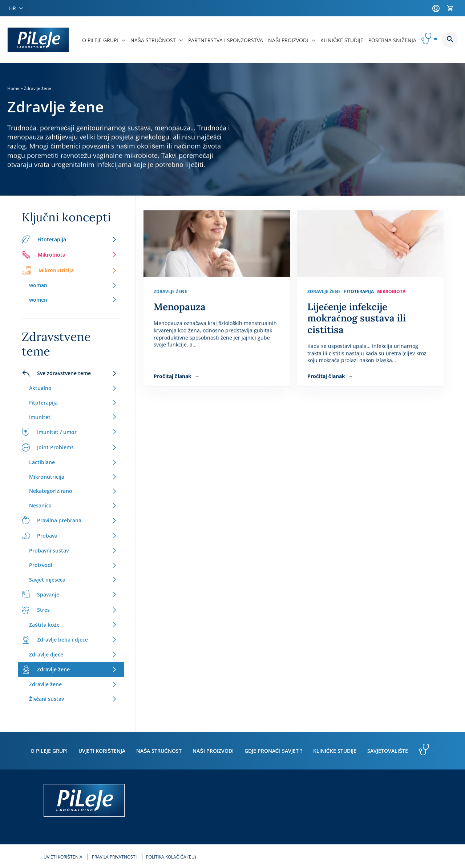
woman (73, 285)
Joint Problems (69, 447)
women (73, 300)
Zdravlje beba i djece (69, 640)
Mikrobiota (69, 255)
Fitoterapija (69, 240)
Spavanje (69, 594)
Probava (69, 536)
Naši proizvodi (213, 751)
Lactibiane (73, 462)
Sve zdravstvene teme (69, 373)
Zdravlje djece (73, 654)
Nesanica (73, 505)
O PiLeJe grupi (49, 751)
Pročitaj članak (173, 376)
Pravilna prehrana (69, 520)
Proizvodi (73, 565)
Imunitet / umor (69, 432)
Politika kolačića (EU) (171, 857)
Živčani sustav (73, 699)
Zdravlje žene (69, 670)
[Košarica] (452, 8)
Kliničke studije (335, 751)
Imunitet (73, 417)
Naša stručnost (159, 751)
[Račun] (438, 8)
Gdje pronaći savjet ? (273, 751)
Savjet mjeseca (73, 580)
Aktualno (73, 388)
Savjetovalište (388, 751)
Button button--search (450, 40)
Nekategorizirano (73, 491)
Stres (69, 610)
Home (13, 88)
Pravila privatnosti (114, 857)
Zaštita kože (73, 625)
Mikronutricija (69, 270)
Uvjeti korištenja (102, 751)
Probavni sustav (73, 550)
